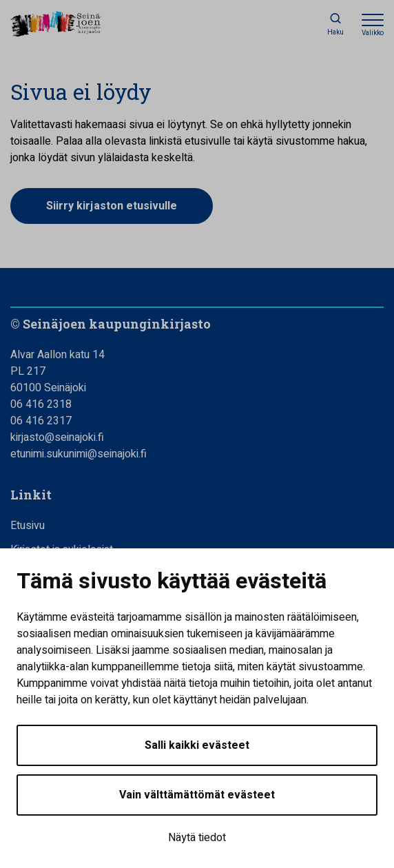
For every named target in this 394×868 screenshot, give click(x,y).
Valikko (373, 33)
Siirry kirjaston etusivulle (112, 206)
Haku (335, 32)
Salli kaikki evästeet (197, 745)
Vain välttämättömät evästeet (197, 795)
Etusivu (28, 526)
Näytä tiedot (197, 838)
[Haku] (335, 24)
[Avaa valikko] (373, 24)
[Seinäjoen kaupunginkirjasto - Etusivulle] (72, 25)
